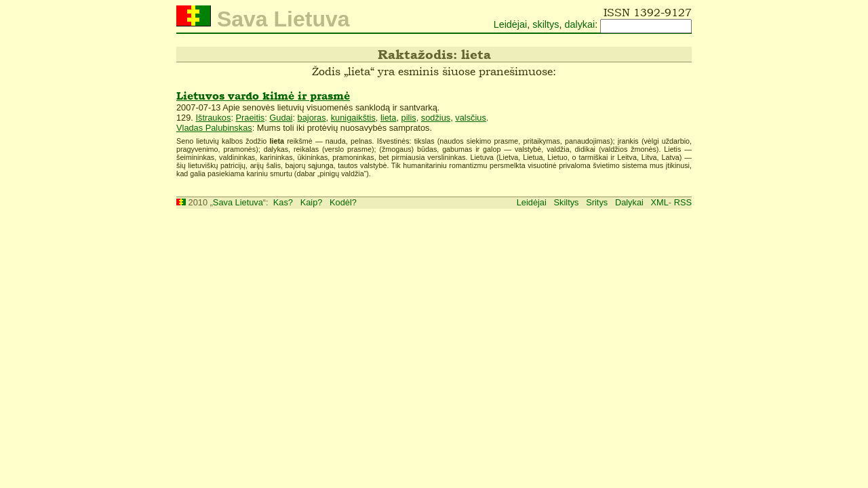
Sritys (597, 202)
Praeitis (251, 118)
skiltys (546, 24)
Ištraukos (213, 118)
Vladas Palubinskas (214, 128)
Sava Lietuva (238, 202)
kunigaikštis (353, 118)
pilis (409, 118)
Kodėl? (343, 202)
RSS (683, 202)
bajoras (312, 118)
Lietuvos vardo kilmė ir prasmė (263, 96)
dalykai (579, 24)
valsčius (471, 118)
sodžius (436, 118)
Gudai (281, 118)
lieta (388, 118)
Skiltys (567, 202)
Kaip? (312, 202)
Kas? (283, 202)
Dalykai (629, 202)
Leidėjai (511, 24)
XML (660, 202)
